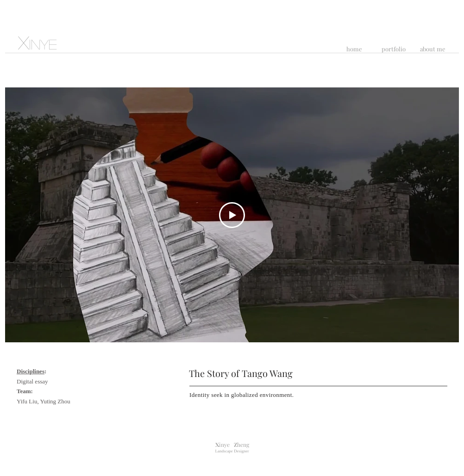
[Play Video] (232, 215)
